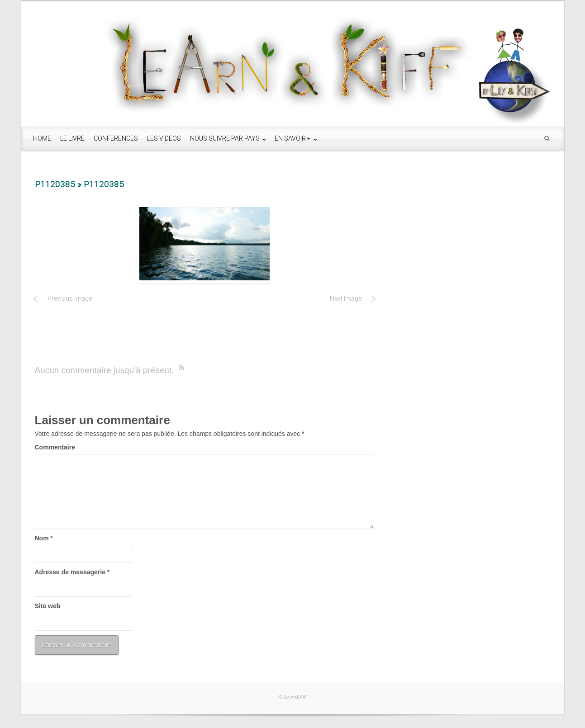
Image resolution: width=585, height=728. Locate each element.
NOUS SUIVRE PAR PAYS (226, 138)
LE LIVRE (72, 138)
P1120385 (55, 184)
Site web (48, 606)
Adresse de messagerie (72, 572)
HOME (42, 138)
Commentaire (55, 447)
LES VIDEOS (164, 138)
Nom (44, 538)
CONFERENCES (116, 138)
